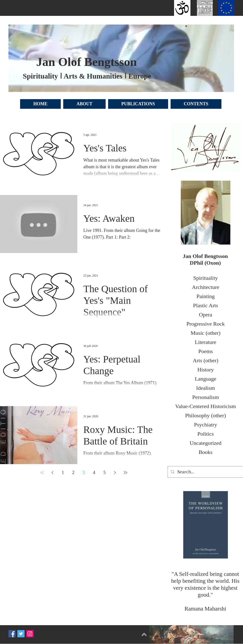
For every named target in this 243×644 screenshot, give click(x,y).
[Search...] (205, 472)
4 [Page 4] (94, 473)
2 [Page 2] (73, 473)
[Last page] (125, 473)
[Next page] (115, 473)
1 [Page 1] (63, 473)
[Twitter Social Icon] (21, 634)
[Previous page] (53, 473)
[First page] (42, 473)
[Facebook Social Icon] (12, 634)
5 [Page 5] (105, 473)
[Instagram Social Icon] (30, 634)
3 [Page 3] (84, 473)
